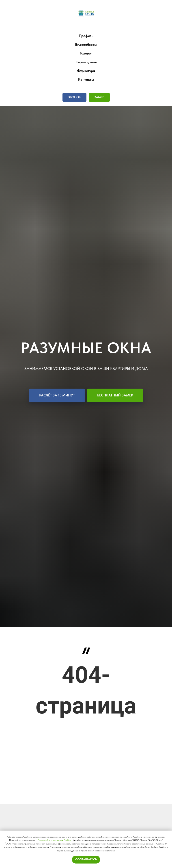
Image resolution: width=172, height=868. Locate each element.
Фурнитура (86, 71)
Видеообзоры (86, 45)
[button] (74, 97)
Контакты (86, 79)
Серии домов (86, 62)
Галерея (86, 53)
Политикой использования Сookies (54, 840)
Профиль (86, 36)
